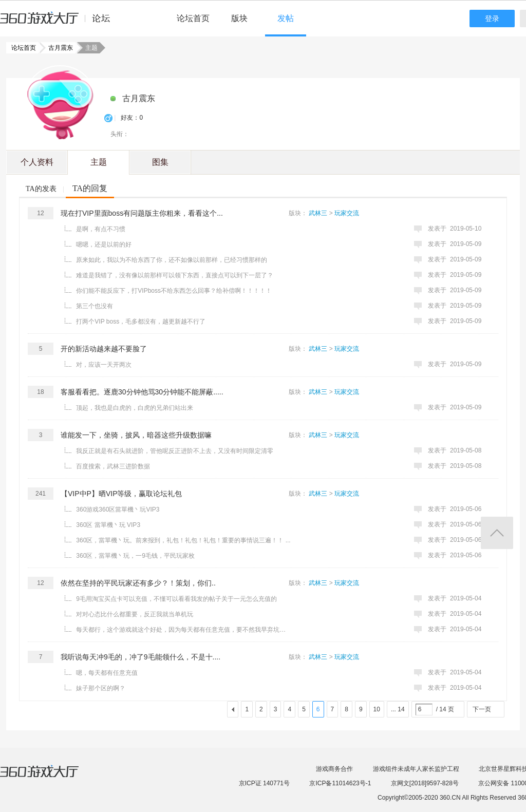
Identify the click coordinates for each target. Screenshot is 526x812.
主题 (99, 162)
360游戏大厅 (50, 778)
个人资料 (37, 162)
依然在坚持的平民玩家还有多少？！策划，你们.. (138, 583)
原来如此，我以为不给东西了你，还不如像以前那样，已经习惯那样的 (172, 260)
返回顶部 (497, 533)
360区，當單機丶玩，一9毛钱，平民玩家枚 (135, 556)
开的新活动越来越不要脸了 (104, 349)
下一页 (482, 709)
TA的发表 (41, 189)
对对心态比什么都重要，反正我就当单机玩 (135, 614)
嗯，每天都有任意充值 (107, 673)
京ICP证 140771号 (264, 783)
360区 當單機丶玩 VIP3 (108, 525)
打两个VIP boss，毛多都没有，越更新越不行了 (141, 322)
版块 (239, 18)
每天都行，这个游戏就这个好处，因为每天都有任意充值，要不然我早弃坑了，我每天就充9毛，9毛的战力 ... (183, 630)
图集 (160, 162)
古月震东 (58, 48)
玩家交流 (347, 213)
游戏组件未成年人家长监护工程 (416, 769)
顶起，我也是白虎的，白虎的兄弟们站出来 (135, 408)
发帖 (286, 18)
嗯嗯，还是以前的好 (104, 244)
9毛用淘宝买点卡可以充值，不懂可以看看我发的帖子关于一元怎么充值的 (176, 599)
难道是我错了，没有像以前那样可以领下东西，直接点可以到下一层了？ (175, 275)
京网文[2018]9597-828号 (425, 783)
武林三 (318, 213)
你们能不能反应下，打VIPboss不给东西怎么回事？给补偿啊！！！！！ (174, 291)
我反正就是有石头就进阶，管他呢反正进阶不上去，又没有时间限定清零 (175, 451)
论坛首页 (193, 18)
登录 (492, 18)
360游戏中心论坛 (59, 23)
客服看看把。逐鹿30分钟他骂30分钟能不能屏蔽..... (142, 392)
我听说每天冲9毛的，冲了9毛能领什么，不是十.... (140, 657)
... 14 (398, 709)
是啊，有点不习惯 (101, 229)
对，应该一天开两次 (104, 365)
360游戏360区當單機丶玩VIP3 (118, 509)
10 (377, 709)
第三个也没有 (95, 306)
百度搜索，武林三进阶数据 (113, 466)
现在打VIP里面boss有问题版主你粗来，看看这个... (142, 213)
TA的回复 (90, 188)
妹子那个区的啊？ (101, 688)
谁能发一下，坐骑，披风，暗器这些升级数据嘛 (136, 435)
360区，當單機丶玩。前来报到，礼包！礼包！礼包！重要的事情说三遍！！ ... (183, 540)
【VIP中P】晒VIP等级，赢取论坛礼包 (121, 494)
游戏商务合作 (334, 769)
